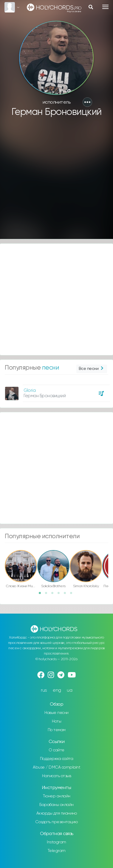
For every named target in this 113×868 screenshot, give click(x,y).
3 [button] (54, 595)
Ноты (56, 721)
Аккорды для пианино (57, 813)
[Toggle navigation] (105, 7)
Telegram (57, 851)
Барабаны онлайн (56, 805)
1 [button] (42, 595)
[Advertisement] (56, 181)
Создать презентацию (56, 822)
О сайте (56, 750)
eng (57, 690)
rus (44, 690)
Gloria (30, 391)
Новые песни (56, 713)
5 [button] (67, 595)
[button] (87, 102)
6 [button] (73, 595)
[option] (56, 391)
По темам (57, 730)
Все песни (92, 369)
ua (69, 690)
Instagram (56, 842)
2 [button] (48, 595)
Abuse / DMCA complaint (56, 767)
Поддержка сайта (57, 759)
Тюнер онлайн (57, 796)
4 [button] (61, 595)
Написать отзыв (56, 776)
